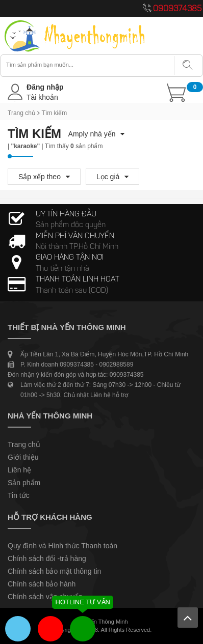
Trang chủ (21, 113)
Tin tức (19, 495)
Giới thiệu (23, 457)
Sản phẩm (24, 483)
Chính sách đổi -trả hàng (47, 558)
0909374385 (177, 9)
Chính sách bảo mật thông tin (54, 571)
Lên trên (188, 618)
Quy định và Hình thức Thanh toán (62, 546)
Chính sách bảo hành (42, 584)
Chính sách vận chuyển (45, 597)
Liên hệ (19, 470)
